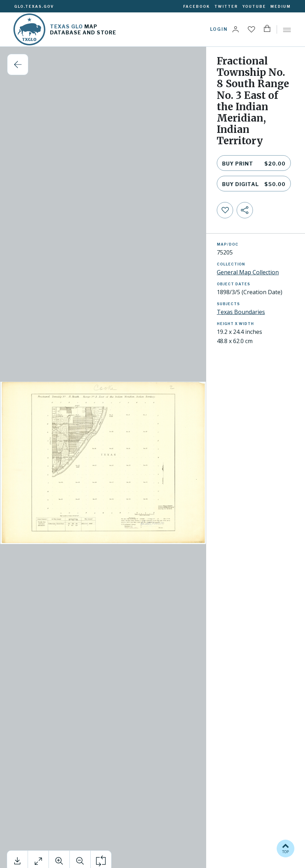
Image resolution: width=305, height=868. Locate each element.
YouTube (254, 6)
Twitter (226, 6)
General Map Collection (248, 272)
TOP (286, 848)
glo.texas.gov (34, 6)
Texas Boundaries (241, 312)
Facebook (197, 6)
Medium (281, 6)
